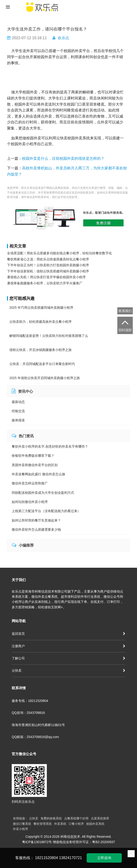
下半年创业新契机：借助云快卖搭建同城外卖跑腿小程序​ (48, 271)
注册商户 (68, 646)
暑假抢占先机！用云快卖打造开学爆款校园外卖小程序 (46, 277)
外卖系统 (60, 824)
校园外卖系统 (95, 824)
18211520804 (47, 858)
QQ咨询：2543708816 (28, 713)
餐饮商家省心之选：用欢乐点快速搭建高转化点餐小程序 (48, 259)
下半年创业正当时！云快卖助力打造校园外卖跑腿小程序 (48, 265)
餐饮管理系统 (43, 824)
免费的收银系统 (51, 818)
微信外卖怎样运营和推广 (30, 483)
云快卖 (68, 670)
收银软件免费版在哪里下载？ (33, 456)
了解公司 (68, 658)
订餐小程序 (76, 824)
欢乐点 (63, 38)
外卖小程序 (20, 829)
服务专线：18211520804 (30, 701)
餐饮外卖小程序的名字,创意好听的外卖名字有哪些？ (50, 446)
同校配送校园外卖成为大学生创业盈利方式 (43, 493)
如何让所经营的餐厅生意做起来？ (36, 520)
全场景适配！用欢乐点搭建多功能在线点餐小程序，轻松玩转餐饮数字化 (59, 253)
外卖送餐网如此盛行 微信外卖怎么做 (38, 474)
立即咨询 (104, 858)
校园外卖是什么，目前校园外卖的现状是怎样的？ (63, 158)
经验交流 (18, 411)
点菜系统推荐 (100, 818)
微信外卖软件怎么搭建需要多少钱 (36, 529)
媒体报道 (18, 420)
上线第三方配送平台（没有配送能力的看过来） (46, 511)
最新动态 (18, 402)
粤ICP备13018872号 (37, 842)
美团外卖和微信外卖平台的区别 (35, 465)
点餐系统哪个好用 (76, 818)
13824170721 (70, 858)
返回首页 (68, 634)
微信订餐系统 (22, 824)
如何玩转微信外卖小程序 (30, 502)
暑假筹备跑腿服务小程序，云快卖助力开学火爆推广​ (45, 283)
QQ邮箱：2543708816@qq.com (35, 737)
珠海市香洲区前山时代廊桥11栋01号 (38, 725)
